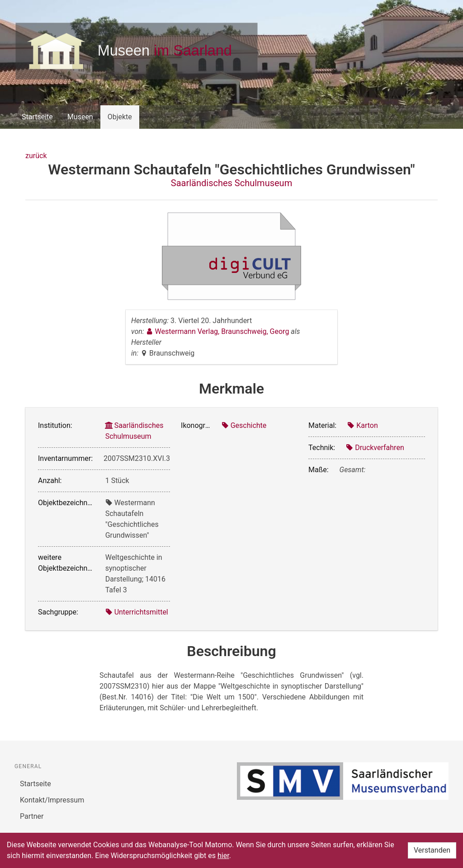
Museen (80, 117)
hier (223, 856)
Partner (32, 816)
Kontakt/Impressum (52, 800)
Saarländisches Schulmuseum (231, 183)
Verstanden (432, 850)
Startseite (37, 117)
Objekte (120, 117)
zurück (36, 156)
